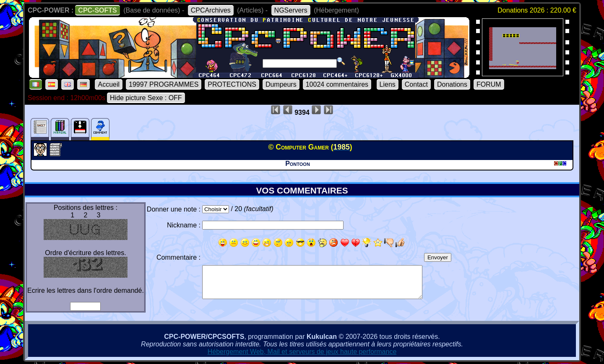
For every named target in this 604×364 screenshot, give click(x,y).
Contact (416, 84)
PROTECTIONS (232, 84)
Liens (388, 84)
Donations (452, 84)
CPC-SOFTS (97, 10)
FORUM (489, 84)
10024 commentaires (337, 84)
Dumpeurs (281, 84)
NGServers (291, 10)
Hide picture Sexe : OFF (146, 98)
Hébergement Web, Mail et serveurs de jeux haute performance (302, 352)
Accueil (109, 84)
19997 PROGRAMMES (164, 84)
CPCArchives (211, 10)
